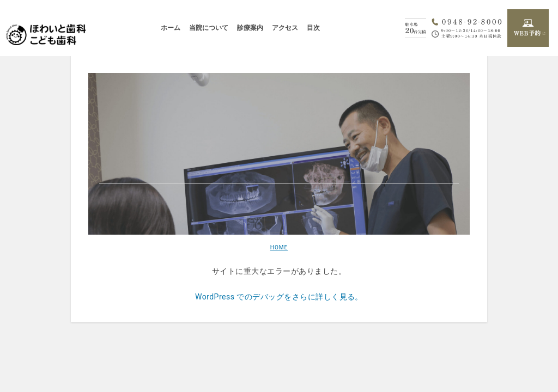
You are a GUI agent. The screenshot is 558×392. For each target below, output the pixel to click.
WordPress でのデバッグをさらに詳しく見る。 (279, 297)
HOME (279, 247)
